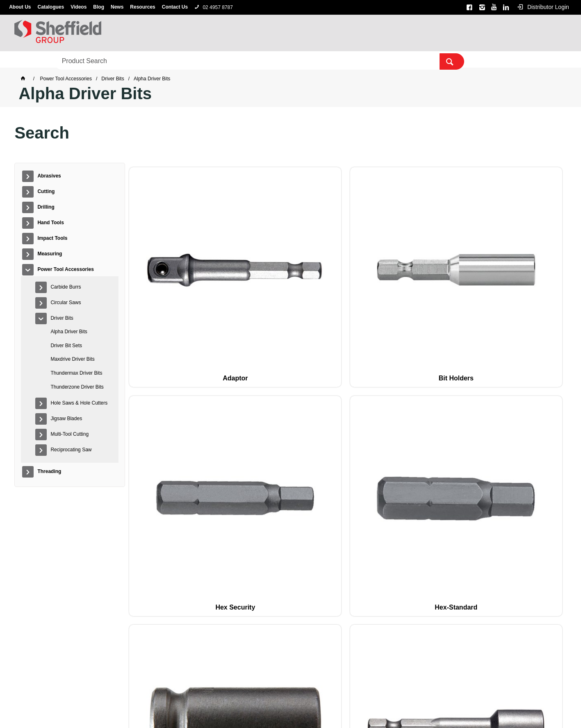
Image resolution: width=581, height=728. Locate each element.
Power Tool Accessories (320, 60)
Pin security (434, 397)
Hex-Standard (434, 273)
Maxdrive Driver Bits (72, 359)
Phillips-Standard (346, 397)
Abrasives (33, 60)
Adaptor (169, 273)
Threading (383, 60)
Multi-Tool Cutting (69, 434)
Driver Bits (62, 318)
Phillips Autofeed (257, 397)
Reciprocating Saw (71, 450)
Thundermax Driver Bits (76, 373)
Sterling (322, 697)
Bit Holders (257, 273)
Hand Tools (156, 60)
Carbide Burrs (66, 287)
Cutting (75, 60)
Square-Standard (257, 520)
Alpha (301, 697)
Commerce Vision (334, 709)
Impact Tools (207, 60)
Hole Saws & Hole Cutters (79, 403)
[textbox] (452, 33)
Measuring (256, 60)
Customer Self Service (277, 709)
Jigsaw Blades (66, 419)
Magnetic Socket (522, 273)
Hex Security (346, 273)
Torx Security (434, 520)
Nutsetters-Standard (169, 397)
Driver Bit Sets (66, 346)
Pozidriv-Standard (522, 397)
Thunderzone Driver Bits (77, 387)
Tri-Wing (522, 520)
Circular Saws (66, 303)
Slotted (169, 520)
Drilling (113, 60)
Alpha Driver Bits (69, 332)
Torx (345, 520)
